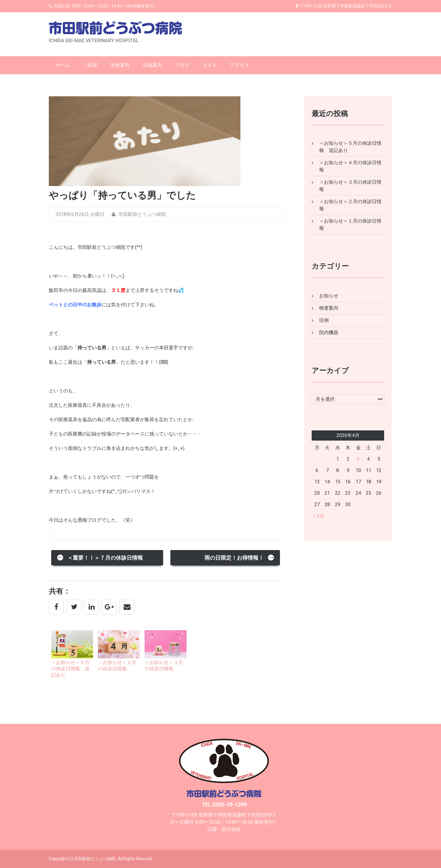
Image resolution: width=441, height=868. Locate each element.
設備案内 (152, 65)
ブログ (182, 65)
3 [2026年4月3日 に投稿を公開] (358, 459)
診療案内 (120, 65)
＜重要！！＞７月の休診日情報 (100, 557)
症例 (324, 320)
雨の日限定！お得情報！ (240, 557)
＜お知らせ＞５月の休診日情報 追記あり (70, 669)
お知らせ (329, 296)
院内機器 (329, 332)
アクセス (240, 65)
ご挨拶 (90, 65)
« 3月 (319, 516)
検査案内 (329, 308)
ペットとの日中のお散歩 (75, 305)
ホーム (63, 65)
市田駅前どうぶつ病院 (139, 214)
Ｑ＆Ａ (210, 65)
